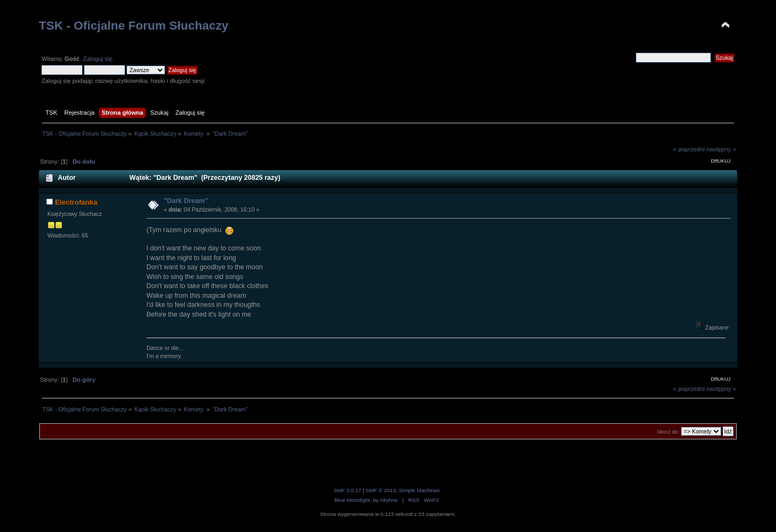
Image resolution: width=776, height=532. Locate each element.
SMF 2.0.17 (348, 490)
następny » (721, 149)
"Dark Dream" (186, 201)
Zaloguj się (98, 59)
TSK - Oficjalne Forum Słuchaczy (134, 26)
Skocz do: (668, 432)
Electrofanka (76, 202)
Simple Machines (419, 490)
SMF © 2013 (381, 490)
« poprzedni (689, 149)
